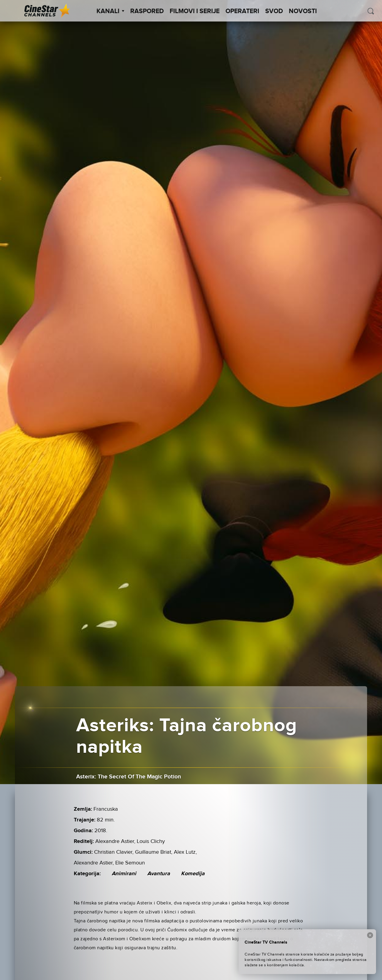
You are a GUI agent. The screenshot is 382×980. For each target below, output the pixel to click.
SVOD (274, 11)
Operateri (242, 11)
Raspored (147, 11)
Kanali (110, 11)
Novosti (303, 11)
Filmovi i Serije (195, 11)
